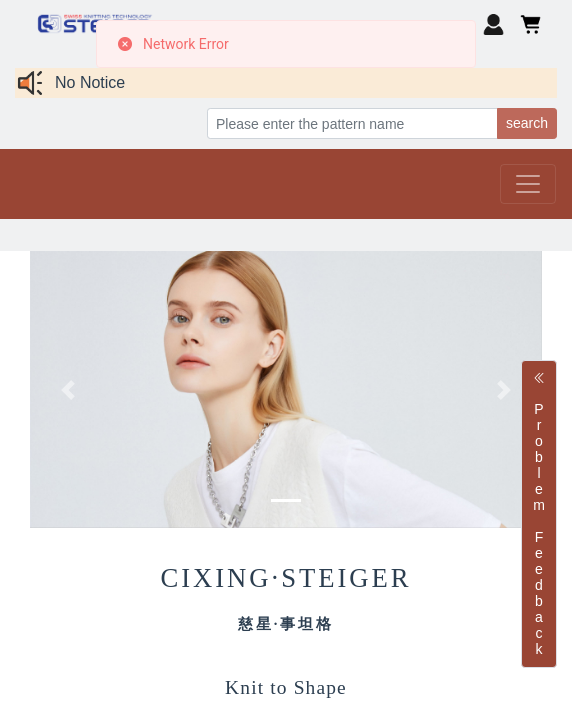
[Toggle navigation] (528, 184)
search (527, 123)
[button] (68, 389)
